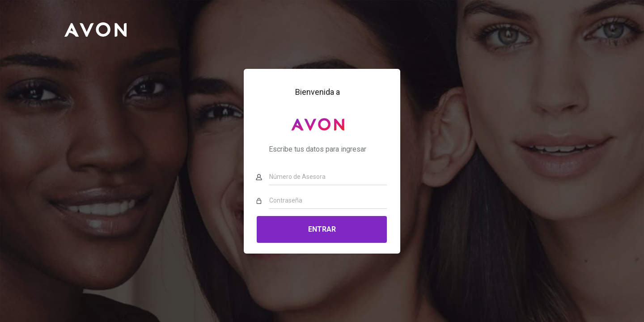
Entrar (322, 229)
